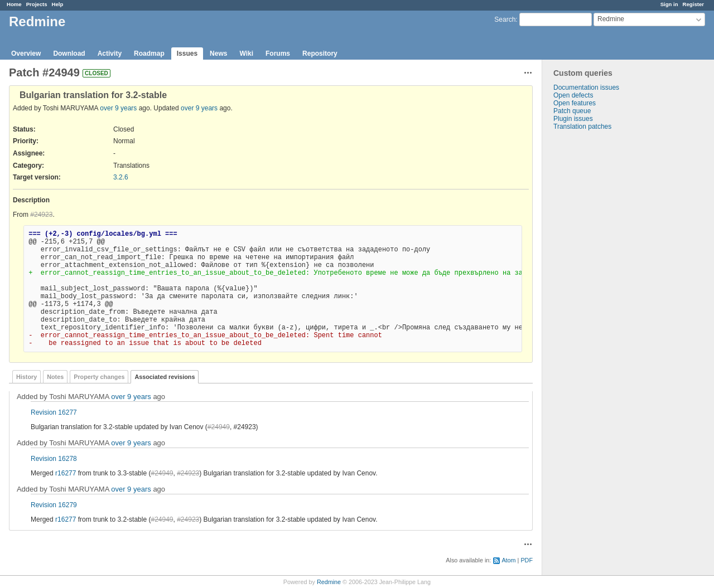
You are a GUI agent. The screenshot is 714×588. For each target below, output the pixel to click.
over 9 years (118, 108)
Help (58, 4)
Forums (278, 54)
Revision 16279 (54, 505)
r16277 (66, 473)
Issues (187, 54)
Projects (37, 4)
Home (14, 4)
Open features (575, 103)
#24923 (41, 215)
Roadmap (149, 54)
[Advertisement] (598, 305)
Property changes (99, 377)
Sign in (669, 4)
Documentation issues (586, 88)
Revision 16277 (54, 412)
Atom (508, 560)
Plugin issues (573, 119)
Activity (110, 54)
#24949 (219, 427)
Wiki (246, 54)
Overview (26, 54)
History (26, 377)
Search (505, 20)
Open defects (573, 95)
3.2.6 (121, 177)
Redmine (329, 582)
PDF (527, 560)
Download (69, 54)
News (218, 54)
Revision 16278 (54, 459)
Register (693, 4)
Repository (320, 54)
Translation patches (582, 127)
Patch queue (572, 111)
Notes (55, 377)
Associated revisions (165, 377)
